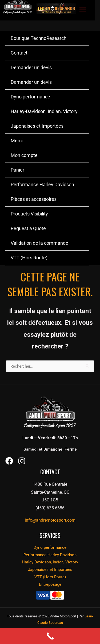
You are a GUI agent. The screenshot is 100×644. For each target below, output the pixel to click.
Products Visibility (29, 214)
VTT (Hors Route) (29, 258)
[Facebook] (9, 461)
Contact (19, 53)
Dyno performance (30, 97)
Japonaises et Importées (37, 126)
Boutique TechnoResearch (39, 38)
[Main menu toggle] (83, 9)
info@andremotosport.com (50, 520)
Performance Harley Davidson (42, 184)
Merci (17, 141)
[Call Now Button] (50, 636)
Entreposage (50, 584)
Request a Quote (28, 228)
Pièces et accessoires (34, 199)
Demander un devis (31, 67)
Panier (17, 170)
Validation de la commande (39, 243)
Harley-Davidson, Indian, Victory (44, 111)
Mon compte (24, 155)
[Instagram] (22, 461)
